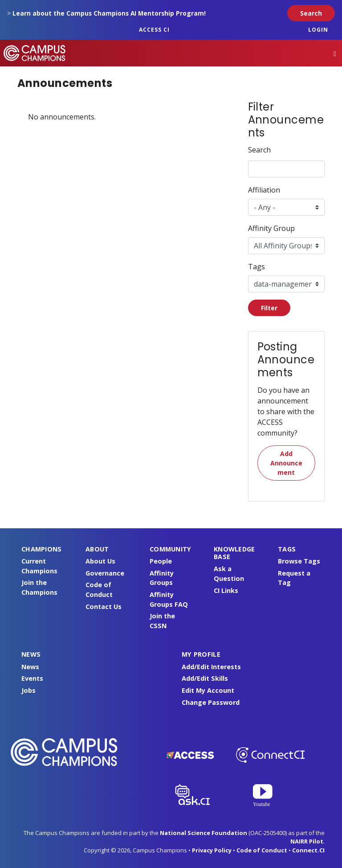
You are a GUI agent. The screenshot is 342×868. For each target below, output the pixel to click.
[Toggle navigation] (335, 53)
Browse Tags (299, 561)
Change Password (211, 702)
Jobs (28, 690)
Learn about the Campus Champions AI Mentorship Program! (109, 13)
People (161, 561)
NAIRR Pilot (307, 841)
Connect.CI (308, 850)
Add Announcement (286, 463)
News (30, 667)
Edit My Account (208, 690)
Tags (256, 267)
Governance (105, 573)
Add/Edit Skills (205, 678)
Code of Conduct (262, 850)
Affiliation (264, 190)
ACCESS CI (154, 30)
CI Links (226, 590)
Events (32, 678)
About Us (100, 561)
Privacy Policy (212, 850)
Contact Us (104, 607)
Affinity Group (271, 228)
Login (318, 30)
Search (259, 150)
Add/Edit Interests (211, 667)
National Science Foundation (204, 833)
